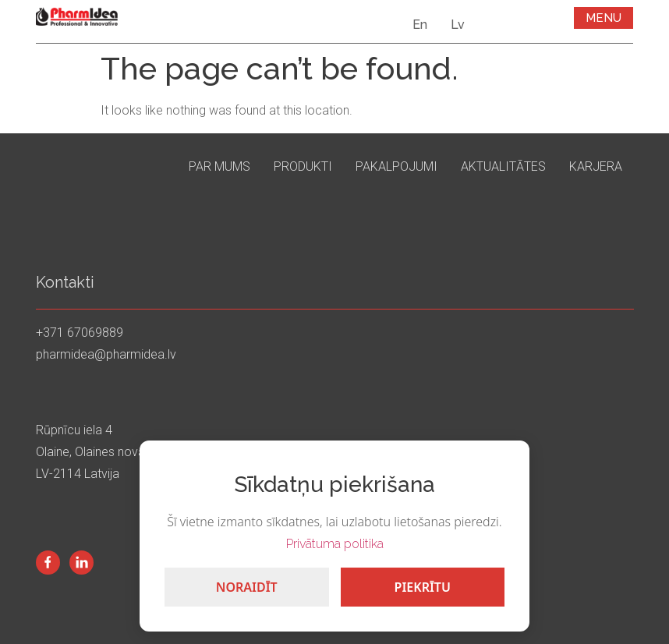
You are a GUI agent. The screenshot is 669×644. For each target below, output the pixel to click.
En (420, 25)
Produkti (303, 166)
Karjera (596, 166)
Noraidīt (247, 587)
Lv (458, 25)
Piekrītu (423, 587)
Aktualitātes (503, 166)
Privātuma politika (335, 544)
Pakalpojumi (396, 166)
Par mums (219, 166)
